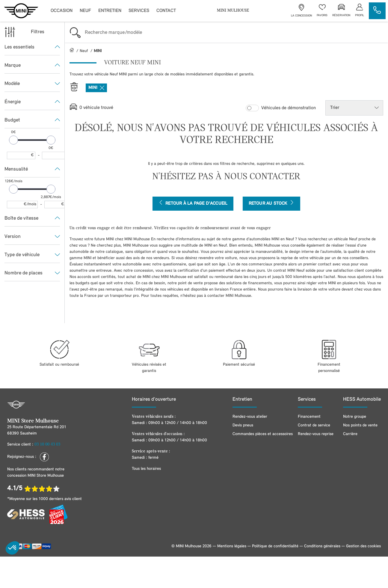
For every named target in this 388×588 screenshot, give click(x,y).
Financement (309, 417)
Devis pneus (243, 425)
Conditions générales (322, 546)
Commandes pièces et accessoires (263, 434)
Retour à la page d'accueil (193, 203)
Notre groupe (355, 417)
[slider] (13, 140)
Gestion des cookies (363, 546)
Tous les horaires (146, 469)
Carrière (350, 434)
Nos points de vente (360, 425)
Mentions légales (232, 546)
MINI (96, 88)
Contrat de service (314, 425)
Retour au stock (271, 203)
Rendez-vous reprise (316, 434)
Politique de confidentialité (275, 546)
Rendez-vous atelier (250, 417)
